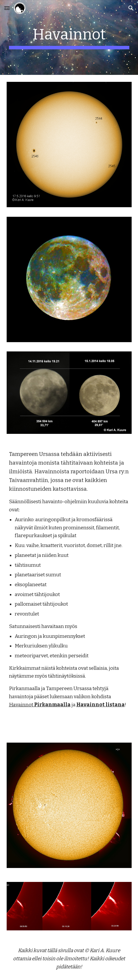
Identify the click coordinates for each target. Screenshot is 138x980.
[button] (7, 8)
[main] (69, 37)
